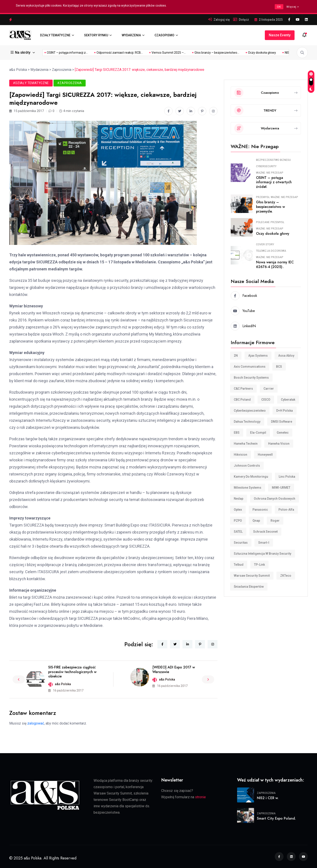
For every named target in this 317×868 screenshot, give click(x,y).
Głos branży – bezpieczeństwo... (159, 53)
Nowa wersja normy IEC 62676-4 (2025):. (275, 264)
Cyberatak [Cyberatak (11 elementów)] (288, 400)
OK (279, 7)
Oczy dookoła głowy (204, 53)
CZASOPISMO (164, 35)
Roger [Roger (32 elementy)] (275, 521)
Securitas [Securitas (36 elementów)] (241, 543)
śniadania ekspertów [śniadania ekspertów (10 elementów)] (249, 587)
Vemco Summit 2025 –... (111, 53)
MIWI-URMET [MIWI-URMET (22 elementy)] (281, 488)
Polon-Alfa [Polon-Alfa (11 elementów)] (286, 510)
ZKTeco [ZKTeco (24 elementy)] (286, 576)
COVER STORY (265, 244)
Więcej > (293, 7)
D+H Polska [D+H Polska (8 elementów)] (285, 411)
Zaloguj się (222, 20)
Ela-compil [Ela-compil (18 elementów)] (258, 433)
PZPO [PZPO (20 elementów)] (238, 521)
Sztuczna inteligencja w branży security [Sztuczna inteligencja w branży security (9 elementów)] (263, 554)
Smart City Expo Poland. (276, 818)
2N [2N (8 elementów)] (236, 356)
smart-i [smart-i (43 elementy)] (264, 543)
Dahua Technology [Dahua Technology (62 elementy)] (247, 422)
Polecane (263, 222)
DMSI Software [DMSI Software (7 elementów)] (282, 422)
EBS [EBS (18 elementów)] (237, 433)
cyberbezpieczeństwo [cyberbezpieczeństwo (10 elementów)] (250, 411)
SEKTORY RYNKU (96, 35)
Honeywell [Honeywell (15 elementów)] (265, 455)
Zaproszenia (266, 793)
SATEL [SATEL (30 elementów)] (238, 532)
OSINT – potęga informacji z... (275, 53)
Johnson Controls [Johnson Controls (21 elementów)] (247, 466)
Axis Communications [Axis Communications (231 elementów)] (250, 367)
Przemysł (263, 197)
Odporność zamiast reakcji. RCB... (62, 53)
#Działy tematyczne (31, 83)
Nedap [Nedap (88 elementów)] (239, 499)
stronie (200, 797)
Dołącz (244, 20)
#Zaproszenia (70, 83)
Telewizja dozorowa (271, 251)
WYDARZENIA (131, 35)
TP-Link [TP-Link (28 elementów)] (259, 565)
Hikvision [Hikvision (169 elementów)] (241, 455)
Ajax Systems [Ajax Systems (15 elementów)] (258, 356)
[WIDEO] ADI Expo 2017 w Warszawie (174, 670)
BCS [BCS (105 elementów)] (279, 367)
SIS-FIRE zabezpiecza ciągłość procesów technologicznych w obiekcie (72, 672)
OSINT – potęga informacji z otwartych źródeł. (274, 182)
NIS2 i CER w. (268, 798)
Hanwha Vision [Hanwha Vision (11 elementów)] (279, 444)
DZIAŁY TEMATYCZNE (55, 35)
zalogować (36, 723)
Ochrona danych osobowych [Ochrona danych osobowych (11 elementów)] (275, 499)
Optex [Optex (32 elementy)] (238, 510)
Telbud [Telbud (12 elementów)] (239, 565)
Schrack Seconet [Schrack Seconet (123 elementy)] (265, 532)
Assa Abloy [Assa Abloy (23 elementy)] (286, 356)
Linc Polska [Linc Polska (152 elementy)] (287, 477)
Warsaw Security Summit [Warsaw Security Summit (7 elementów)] (252, 576)
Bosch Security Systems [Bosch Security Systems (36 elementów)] (251, 378)
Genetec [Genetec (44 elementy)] (283, 433)
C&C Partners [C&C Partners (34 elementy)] (243, 389)
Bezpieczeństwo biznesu (273, 160)
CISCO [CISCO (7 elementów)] (266, 400)
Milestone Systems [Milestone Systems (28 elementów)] (248, 488)
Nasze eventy (280, 35)
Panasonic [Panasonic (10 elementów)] (260, 510)
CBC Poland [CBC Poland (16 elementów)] (242, 400)
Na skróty (21, 52)
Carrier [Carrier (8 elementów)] (269, 389)
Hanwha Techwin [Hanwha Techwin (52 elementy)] (246, 444)
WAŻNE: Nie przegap (270, 173)
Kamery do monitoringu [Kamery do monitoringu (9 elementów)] (251, 477)
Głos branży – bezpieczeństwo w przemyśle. (270, 207)
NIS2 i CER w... (237, 53)
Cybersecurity (266, 166)
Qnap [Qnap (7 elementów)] (256, 521)
